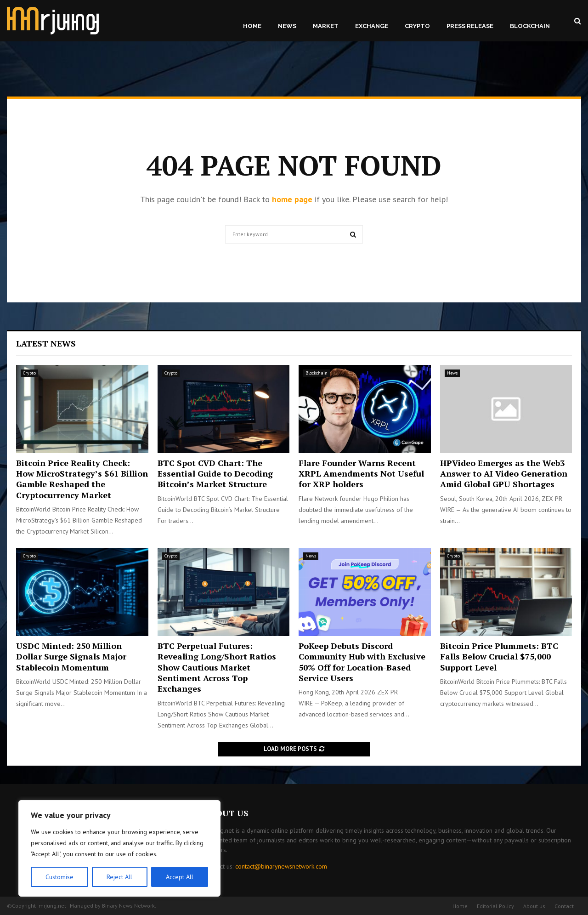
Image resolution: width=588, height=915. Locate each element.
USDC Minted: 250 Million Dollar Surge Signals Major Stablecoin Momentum (71, 656)
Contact (564, 906)
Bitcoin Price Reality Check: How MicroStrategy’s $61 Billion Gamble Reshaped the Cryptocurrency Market (82, 479)
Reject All (119, 877)
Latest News (46, 343)
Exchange (372, 26)
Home (252, 26)
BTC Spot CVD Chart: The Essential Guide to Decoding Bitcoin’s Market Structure (215, 474)
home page (292, 199)
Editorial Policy (495, 906)
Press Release (470, 26)
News (287, 26)
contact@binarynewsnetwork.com (281, 866)
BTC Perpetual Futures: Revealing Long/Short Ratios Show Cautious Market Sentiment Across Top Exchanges (217, 667)
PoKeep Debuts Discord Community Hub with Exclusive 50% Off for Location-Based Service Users (362, 662)
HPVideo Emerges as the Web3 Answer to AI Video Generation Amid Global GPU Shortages (504, 474)
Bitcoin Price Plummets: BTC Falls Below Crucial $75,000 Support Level (499, 656)
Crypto (417, 26)
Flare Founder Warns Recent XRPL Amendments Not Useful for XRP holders (361, 474)
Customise (59, 877)
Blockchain (530, 26)
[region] (119, 848)
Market (326, 26)
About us (534, 906)
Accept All (180, 877)
